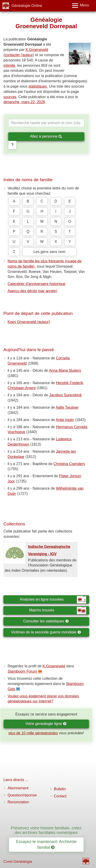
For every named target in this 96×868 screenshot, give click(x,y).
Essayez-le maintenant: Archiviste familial (46, 844)
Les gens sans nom (50, 252)
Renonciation (18, 802)
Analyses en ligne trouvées (53, 600)
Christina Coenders (69, 464)
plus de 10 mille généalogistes (33, 733)
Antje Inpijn (65, 420)
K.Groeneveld (37, 50)
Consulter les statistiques (46, 621)
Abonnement (18, 788)
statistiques (38, 86)
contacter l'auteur (19, 55)
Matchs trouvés (58, 610)
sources (10, 97)
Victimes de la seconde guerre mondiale (46, 632)
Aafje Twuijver (67, 407)
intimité (9, 65)
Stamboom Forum (22, 671)
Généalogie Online (27, 6)
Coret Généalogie (18, 862)
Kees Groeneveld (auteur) (29, 322)
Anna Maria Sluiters (65, 370)
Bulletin (60, 789)
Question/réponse (22, 795)
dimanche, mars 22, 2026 (24, 102)
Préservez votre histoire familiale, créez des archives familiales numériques (46, 830)
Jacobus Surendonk (65, 395)
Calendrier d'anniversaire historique (36, 284)
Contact (60, 796)
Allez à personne (46, 136)
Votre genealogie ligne (46, 724)
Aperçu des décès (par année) (32, 291)
